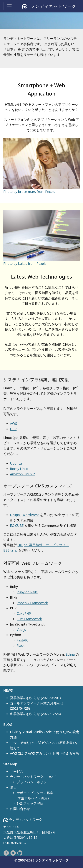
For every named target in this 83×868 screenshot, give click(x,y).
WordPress (31, 515)
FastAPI (23, 640)
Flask (21, 646)
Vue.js (21, 630)
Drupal (15, 515)
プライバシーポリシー (33, 782)
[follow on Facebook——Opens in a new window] (7, 853)
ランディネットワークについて (33, 777)
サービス (17, 771)
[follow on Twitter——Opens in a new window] (14, 853)
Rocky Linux (19, 469)
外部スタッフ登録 (30, 803)
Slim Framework (29, 619)
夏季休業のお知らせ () (35, 698)
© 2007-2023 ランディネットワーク (41, 860)
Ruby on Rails (27, 592)
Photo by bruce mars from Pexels (29, 192)
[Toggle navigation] (9, 6)
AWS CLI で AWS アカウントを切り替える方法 (44, 753)
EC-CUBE (17, 526)
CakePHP (24, 613)
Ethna (70, 654)
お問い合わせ (20, 809)
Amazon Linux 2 (22, 474)
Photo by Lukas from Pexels (25, 264)
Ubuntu (16, 463)
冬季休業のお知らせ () (35, 714)
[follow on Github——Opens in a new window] (20, 853)
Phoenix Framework (32, 603)
